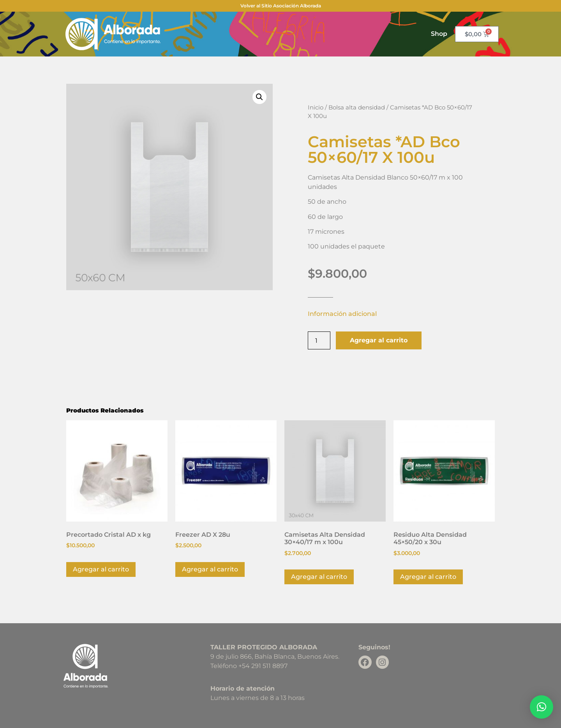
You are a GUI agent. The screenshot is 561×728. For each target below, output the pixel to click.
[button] (259, 97)
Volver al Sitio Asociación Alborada (281, 6)
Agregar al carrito (379, 340)
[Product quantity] (319, 340)
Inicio (316, 108)
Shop (439, 34)
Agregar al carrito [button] (101, 569)
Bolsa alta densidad (357, 108)
